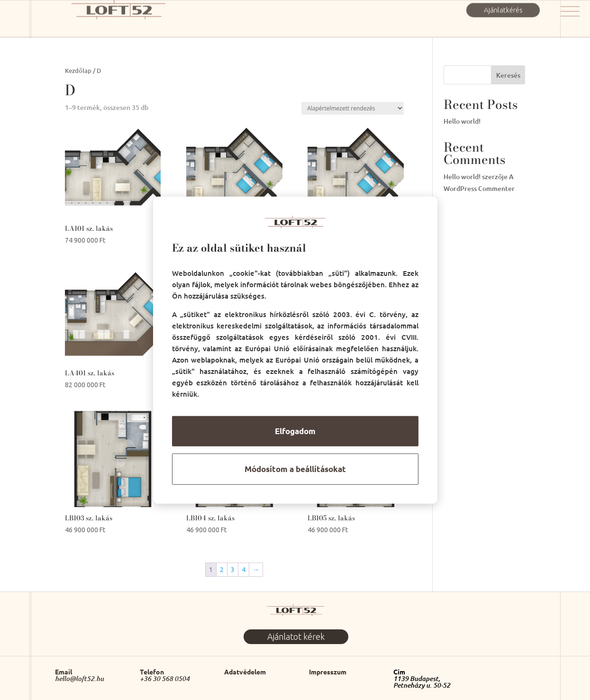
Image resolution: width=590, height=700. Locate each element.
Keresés (508, 75)
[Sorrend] (353, 108)
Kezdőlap (78, 71)
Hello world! (462, 121)
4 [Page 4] (244, 570)
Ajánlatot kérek (296, 636)
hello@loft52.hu (79, 679)
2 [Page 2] (222, 570)
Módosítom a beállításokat (295, 469)
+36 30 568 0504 (165, 679)
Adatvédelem (245, 672)
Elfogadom (295, 431)
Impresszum (328, 672)
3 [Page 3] (233, 570)
